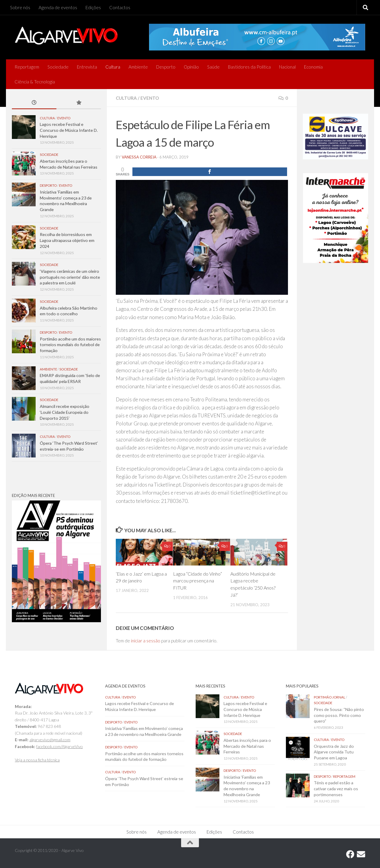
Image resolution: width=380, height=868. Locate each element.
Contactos (120, 7)
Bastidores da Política (249, 67)
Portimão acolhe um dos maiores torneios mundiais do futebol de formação (70, 345)
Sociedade (58, 67)
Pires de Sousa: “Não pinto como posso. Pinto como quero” (339, 715)
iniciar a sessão (146, 641)
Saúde (213, 67)
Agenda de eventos (58, 7)
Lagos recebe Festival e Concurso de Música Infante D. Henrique (69, 130)
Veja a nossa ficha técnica (37, 760)
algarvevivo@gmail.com (50, 740)
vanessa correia (139, 157)
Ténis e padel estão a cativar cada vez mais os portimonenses (336, 788)
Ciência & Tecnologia (35, 82)
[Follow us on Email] (361, 854)
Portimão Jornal (330, 697)
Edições (93, 7)
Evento (150, 98)
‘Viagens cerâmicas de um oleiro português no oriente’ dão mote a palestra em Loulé (70, 277)
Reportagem (27, 67)
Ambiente (138, 67)
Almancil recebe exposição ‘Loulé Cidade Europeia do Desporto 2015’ (65, 412)
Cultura (113, 67)
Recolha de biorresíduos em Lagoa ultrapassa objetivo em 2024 (67, 240)
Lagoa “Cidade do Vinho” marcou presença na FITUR (198, 581)
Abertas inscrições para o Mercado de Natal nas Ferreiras (247, 746)
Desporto (166, 67)
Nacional (287, 67)
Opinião (191, 67)
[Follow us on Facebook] (350, 854)
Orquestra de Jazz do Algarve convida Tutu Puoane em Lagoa (334, 752)
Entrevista (87, 67)
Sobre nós (20, 7)
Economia (313, 67)
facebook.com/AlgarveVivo (60, 746)
